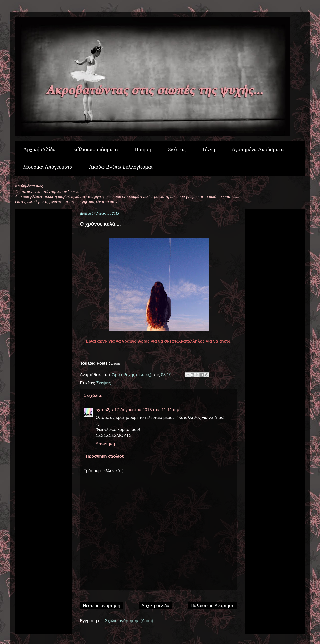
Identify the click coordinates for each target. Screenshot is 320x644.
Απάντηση (105, 443)
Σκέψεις (177, 149)
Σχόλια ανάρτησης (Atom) (129, 621)
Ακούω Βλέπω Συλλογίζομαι (121, 167)
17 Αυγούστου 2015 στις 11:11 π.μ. (147, 410)
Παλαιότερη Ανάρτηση (213, 606)
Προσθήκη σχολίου (105, 456)
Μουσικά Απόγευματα (48, 167)
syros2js (104, 410)
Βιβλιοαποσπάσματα (95, 149)
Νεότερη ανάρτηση (102, 606)
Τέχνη (208, 149)
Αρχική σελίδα (39, 149)
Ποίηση (143, 149)
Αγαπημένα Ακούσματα (258, 149)
